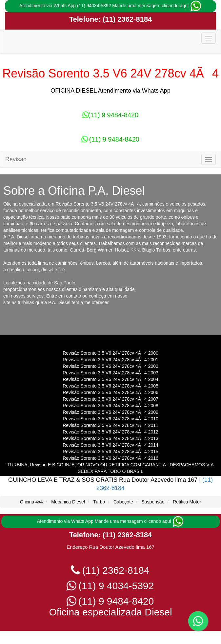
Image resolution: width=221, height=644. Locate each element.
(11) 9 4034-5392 (111, 586)
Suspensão (153, 502)
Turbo (99, 502)
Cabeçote (123, 502)
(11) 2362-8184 (126, 19)
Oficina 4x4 (31, 502)
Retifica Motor (187, 502)
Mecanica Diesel (68, 502)
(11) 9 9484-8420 (110, 115)
